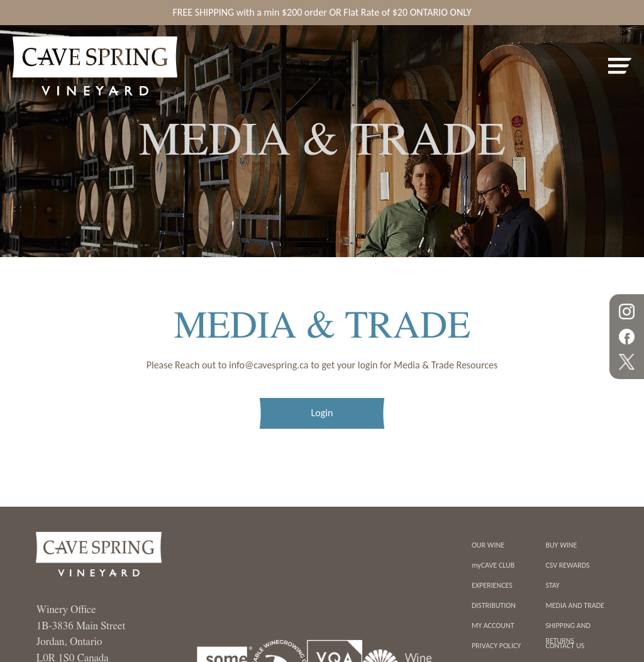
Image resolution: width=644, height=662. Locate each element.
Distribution (494, 605)
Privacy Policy (496, 646)
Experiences (492, 585)
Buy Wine (561, 545)
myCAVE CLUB (493, 565)
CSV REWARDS (567, 565)
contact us (565, 646)
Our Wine (488, 545)
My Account (493, 626)
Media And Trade (575, 605)
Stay (552, 585)
